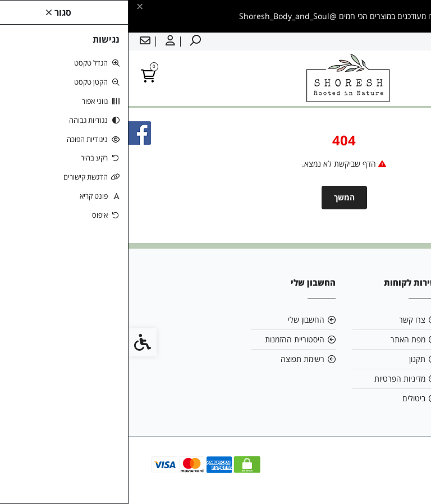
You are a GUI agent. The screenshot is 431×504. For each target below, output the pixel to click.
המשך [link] (216, 197)
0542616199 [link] (375, 359)
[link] (406, 479)
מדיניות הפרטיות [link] (271, 379)
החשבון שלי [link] (178, 320)
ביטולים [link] (285, 398)
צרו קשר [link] (284, 320)
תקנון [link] (289, 359)
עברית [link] (414, 42)
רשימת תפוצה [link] (174, 359)
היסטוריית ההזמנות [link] (166, 339)
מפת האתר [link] (279, 339)
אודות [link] (389, 320)
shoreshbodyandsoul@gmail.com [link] (367, 339)
